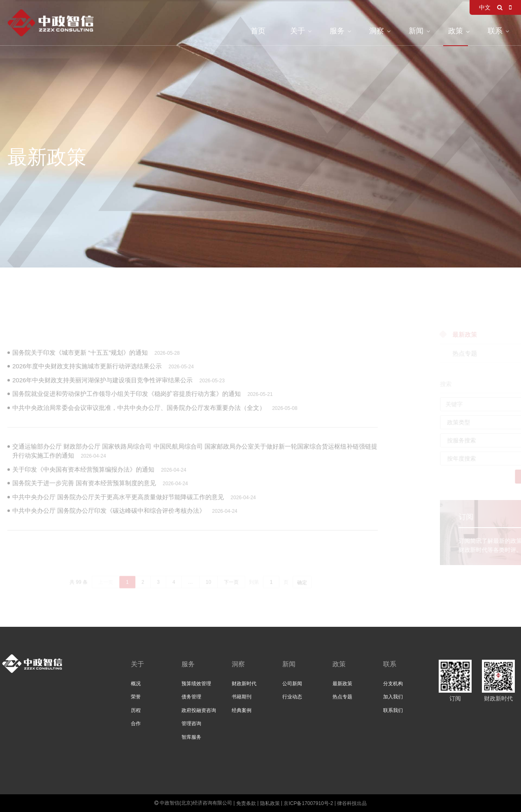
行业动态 (292, 697)
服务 (337, 31)
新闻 (416, 31)
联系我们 (393, 710)
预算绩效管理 (196, 684)
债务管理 (191, 697)
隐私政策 (270, 803)
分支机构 (393, 684)
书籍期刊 (242, 697)
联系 (495, 31)
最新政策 (342, 684)
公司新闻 (292, 684)
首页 (258, 31)
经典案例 (242, 710)
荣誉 (136, 697)
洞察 (377, 31)
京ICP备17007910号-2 (308, 803)
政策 (456, 31)
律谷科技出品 (352, 803)
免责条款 (246, 803)
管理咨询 (191, 724)
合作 (136, 724)
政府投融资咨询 (199, 710)
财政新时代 (244, 684)
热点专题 (342, 697)
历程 (136, 710)
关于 (298, 31)
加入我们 (393, 697)
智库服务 (191, 737)
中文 (485, 7)
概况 (136, 684)
